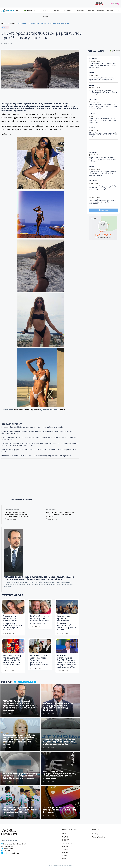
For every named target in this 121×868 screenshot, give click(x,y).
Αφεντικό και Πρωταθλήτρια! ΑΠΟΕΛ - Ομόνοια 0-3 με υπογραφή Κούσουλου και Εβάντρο (20, 810)
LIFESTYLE (90, 10)
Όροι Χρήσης (96, 834)
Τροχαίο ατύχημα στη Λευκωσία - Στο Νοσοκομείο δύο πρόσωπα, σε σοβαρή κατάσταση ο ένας (60, 742)
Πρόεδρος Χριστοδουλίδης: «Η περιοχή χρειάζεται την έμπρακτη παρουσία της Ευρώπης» (58, 707)
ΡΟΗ (95, 51)
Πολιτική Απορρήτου (99, 837)
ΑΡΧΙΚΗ (64, 834)
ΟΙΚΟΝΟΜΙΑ (80, 10)
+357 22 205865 (9, 849)
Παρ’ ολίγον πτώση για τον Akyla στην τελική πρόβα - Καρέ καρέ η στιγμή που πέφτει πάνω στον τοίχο (13, 661)
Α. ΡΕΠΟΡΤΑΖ (93, 99)
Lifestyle (11, 23)
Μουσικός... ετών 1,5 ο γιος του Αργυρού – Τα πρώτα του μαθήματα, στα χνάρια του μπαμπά (40, 660)
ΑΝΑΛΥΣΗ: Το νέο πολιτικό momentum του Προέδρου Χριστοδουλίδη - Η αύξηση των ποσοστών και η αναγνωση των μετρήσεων (39, 578)
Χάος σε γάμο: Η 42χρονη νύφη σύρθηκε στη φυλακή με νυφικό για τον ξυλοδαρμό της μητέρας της (103, 188)
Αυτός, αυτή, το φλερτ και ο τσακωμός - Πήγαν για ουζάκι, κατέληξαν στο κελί (103, 79)
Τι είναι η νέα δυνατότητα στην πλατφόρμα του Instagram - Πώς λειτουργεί (60, 810)
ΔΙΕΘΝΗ (46, 16)
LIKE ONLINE (93, 58)
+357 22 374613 (9, 851)
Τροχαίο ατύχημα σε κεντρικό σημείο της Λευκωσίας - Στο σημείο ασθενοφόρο (102, 202)
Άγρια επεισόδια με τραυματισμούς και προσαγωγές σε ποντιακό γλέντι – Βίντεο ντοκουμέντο (60, 775)
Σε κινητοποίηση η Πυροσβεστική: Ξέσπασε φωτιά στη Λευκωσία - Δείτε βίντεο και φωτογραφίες (20, 776)
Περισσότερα (103, 210)
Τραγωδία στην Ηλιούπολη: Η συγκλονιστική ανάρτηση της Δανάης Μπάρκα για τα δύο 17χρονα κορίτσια (13, 623)
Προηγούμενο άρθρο (12, 510)
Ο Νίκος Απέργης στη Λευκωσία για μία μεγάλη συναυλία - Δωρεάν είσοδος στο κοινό (103, 135)
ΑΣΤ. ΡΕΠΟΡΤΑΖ (68, 10)
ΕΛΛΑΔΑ (110, 10)
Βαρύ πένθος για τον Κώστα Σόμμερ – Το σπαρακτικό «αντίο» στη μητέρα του (40, 619)
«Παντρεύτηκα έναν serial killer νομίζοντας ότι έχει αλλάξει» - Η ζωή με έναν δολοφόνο (103, 92)
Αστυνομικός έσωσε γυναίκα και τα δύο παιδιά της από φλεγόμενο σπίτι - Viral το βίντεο (103, 159)
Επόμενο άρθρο (51, 510)
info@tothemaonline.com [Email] (11, 853)
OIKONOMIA (65, 840)
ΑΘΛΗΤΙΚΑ (101, 10)
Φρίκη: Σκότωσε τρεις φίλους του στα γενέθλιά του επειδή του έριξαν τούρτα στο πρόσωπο (103, 65)
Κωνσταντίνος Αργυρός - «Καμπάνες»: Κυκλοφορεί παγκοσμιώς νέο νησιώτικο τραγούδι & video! (67, 623)
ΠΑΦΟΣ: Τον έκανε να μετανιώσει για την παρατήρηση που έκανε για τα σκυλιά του (60, 514)
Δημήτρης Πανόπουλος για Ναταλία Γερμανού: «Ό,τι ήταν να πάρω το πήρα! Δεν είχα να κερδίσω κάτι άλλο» (67, 661)
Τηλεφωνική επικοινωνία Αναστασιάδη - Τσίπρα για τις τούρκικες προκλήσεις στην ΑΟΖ (18, 514)
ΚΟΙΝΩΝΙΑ (56, 10)
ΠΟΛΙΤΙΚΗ (46, 10)
